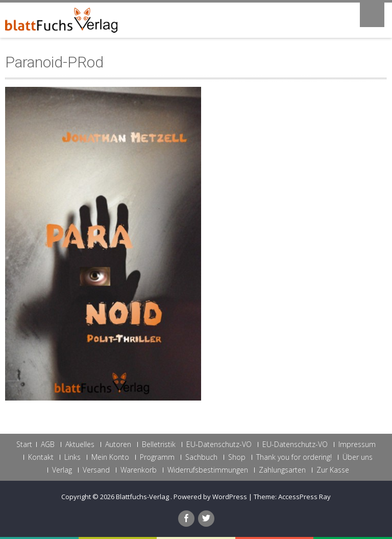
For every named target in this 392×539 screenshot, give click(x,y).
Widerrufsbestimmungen (208, 470)
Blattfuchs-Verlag (143, 497)
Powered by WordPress (210, 497)
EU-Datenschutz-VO (219, 444)
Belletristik (159, 444)
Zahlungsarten (282, 470)
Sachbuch (201, 457)
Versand (96, 470)
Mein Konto (110, 457)
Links (72, 457)
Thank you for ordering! (294, 457)
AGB (48, 444)
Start (24, 444)
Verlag (62, 470)
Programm (157, 457)
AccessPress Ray (304, 497)
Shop (237, 457)
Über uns (358, 457)
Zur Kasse (333, 470)
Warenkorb (139, 470)
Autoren (118, 444)
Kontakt (41, 457)
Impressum (357, 444)
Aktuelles (80, 444)
